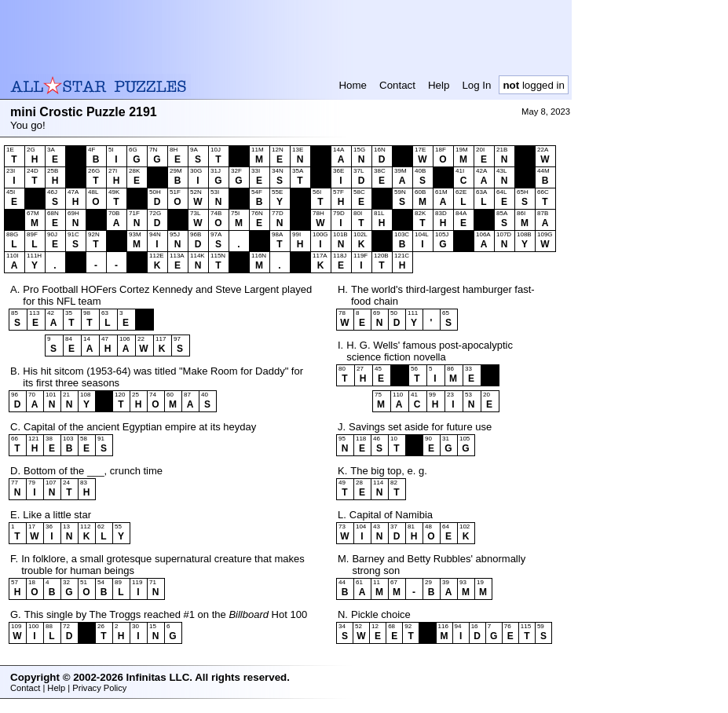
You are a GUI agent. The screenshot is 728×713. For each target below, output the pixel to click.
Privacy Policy (99, 688)
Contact (397, 85)
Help (439, 85)
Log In (476, 85)
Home (353, 85)
